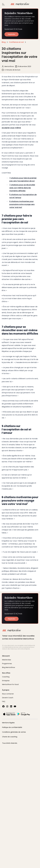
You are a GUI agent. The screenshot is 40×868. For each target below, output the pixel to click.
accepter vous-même (11, 128)
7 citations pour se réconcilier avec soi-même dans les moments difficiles (22, 188)
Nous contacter (8, 694)
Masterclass (7, 660)
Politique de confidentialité (12, 727)
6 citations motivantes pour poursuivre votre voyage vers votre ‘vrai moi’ (22, 204)
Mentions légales (8, 723)
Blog (4, 42)
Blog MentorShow (9, 667)
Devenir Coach (8, 698)
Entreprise (6, 681)
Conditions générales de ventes (14, 732)
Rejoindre (12, 34)
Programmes (7, 664)
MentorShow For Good (10, 684)
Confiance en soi (16, 42)
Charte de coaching (10, 737)
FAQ (4, 701)
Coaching (6, 677)
